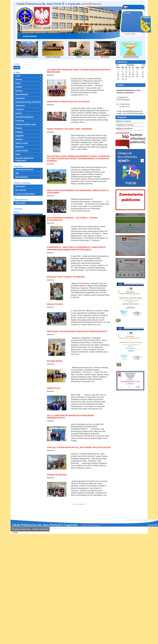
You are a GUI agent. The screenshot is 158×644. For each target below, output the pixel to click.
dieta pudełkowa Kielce (66, 528)
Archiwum (20, 109)
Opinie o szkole (22, 143)
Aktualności (105, 50)
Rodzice (19, 113)
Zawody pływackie (57, 475)
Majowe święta (55, 361)
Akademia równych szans (26, 124)
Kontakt (19, 87)
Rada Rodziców (22, 95)
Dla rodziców (21, 190)
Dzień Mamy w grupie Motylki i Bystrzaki (68, 102)
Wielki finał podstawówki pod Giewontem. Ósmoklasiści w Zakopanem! (78, 192)
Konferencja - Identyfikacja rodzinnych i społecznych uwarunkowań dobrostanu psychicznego (76, 248)
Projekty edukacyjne (53, 50)
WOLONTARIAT (22, 177)
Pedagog (19, 132)
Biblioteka (19, 147)
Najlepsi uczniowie (124, 121)
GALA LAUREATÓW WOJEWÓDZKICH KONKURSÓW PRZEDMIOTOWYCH (70, 417)
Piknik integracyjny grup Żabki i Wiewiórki (70, 129)
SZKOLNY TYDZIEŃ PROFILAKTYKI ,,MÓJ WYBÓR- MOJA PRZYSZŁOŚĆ (79, 447)
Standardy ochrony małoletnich (28, 102)
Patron (79, 50)
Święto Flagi (54, 388)
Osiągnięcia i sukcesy (125, 125)
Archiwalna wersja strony (21, 529)
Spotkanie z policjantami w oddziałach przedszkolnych (77, 331)
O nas (18, 76)
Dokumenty (20, 98)
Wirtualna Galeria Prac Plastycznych (25, 159)
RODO (18, 154)
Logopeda (19, 136)
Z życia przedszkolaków (25, 194)
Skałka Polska (55, 304)
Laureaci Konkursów (131, 50)
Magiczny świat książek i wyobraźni (66, 277)
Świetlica (19, 139)
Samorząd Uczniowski (24, 170)
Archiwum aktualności (40, 529)
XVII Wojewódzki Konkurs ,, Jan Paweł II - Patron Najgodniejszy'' (72, 219)
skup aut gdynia (54, 528)
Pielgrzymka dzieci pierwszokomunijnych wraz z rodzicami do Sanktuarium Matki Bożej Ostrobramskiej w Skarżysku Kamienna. (78, 159)
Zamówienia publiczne (24, 117)
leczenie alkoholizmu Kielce (92, 528)
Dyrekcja (19, 91)
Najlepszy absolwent (124, 129)
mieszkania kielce (78, 528)
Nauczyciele (20, 186)
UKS (17, 173)
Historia (19, 80)
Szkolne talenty (22, 151)
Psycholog (20, 121)
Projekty (19, 128)
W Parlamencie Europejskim (27, 50)
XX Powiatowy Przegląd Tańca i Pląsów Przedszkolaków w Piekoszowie (79, 71)
